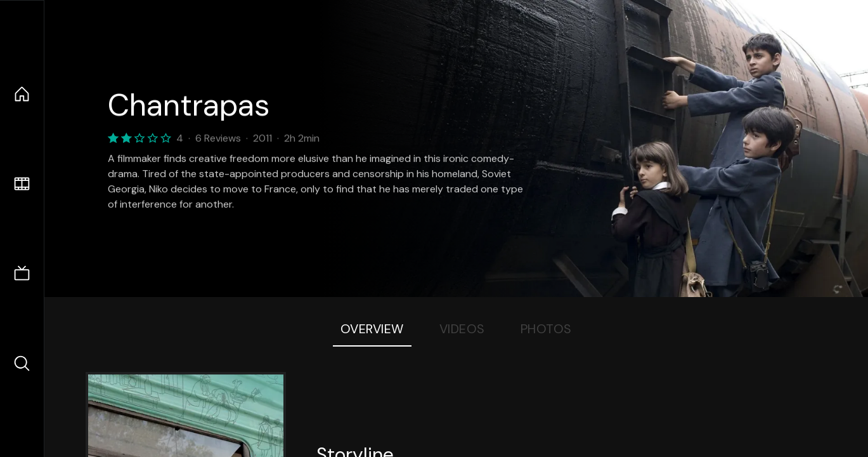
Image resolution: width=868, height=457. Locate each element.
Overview (372, 329)
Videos (462, 329)
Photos (546, 329)
